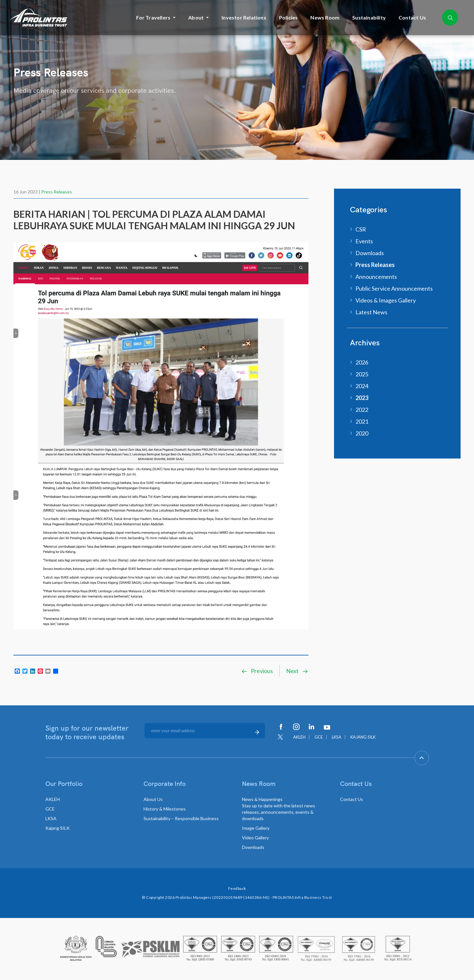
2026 (362, 362)
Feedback (237, 888)
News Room (325, 17)
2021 (362, 421)
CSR (361, 229)
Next (297, 671)
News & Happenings (279, 809)
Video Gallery (255, 838)
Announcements (376, 277)
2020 (362, 433)
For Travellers (153, 17)
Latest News (371, 312)
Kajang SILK (58, 828)
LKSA (337, 737)
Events (364, 241)
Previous (257, 671)
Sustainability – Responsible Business (181, 818)
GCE (319, 737)
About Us (153, 799)
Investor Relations (244, 17)
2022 (362, 410)
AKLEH (299, 737)
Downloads (370, 253)
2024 (362, 386)
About (196, 17)
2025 (362, 374)
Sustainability (369, 17)
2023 (362, 398)
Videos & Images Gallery (386, 300)
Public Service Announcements (394, 288)
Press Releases (57, 192)
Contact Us (412, 17)
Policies (288, 17)
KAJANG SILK (363, 737)
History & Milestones (165, 809)
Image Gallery (256, 828)
